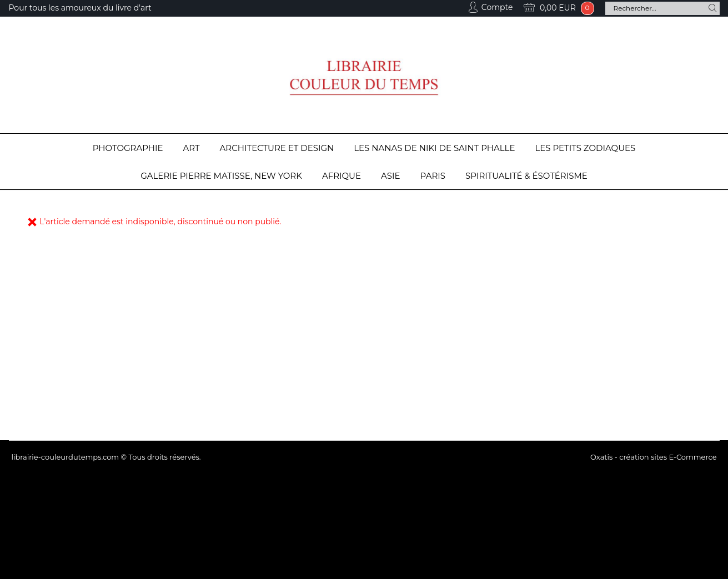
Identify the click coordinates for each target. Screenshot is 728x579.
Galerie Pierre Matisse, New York (221, 176)
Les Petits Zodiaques (585, 148)
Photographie (128, 148)
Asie (391, 176)
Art (192, 148)
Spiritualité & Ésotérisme (526, 176)
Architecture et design (277, 148)
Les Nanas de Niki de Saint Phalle (434, 148)
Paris (433, 176)
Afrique (342, 176)
